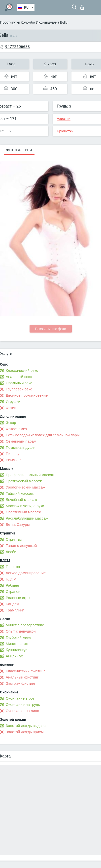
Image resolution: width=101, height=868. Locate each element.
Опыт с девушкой (21, 631)
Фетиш (12, 408)
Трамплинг (15, 610)
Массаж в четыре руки (25, 506)
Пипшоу (13, 454)
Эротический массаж (24, 481)
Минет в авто (17, 644)
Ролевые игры (18, 598)
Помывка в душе (20, 448)
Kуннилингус (17, 650)
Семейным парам (21, 441)
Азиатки (64, 119)
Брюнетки (65, 131)
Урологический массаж (25, 487)
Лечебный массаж (21, 500)
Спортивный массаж (23, 512)
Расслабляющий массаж (27, 518)
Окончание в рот (20, 698)
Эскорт (12, 423)
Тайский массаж (20, 493)
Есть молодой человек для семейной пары (43, 435)
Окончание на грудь (23, 705)
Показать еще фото (51, 329)
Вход (82, 7)
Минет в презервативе (25, 625)
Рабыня (12, 585)
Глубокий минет (19, 638)
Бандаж (12, 604)
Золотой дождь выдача (26, 726)
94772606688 (17, 47)
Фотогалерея (19, 150)
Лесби (11, 552)
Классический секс (22, 371)
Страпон (13, 592)
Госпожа (13, 567)
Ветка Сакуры (18, 525)
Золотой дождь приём (25, 732)
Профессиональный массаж (30, 475)
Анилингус (15, 656)
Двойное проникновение (27, 395)
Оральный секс (19, 383)
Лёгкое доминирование (26, 573)
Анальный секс (19, 377)
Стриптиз (14, 539)
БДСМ (11, 579)
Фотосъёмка (16, 429)
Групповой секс (19, 389)
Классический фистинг (25, 671)
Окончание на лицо (22, 711)
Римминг (13, 460)
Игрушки (13, 402)
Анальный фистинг (22, 677)
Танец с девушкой (21, 546)
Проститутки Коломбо (17, 22)
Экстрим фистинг (21, 683)
